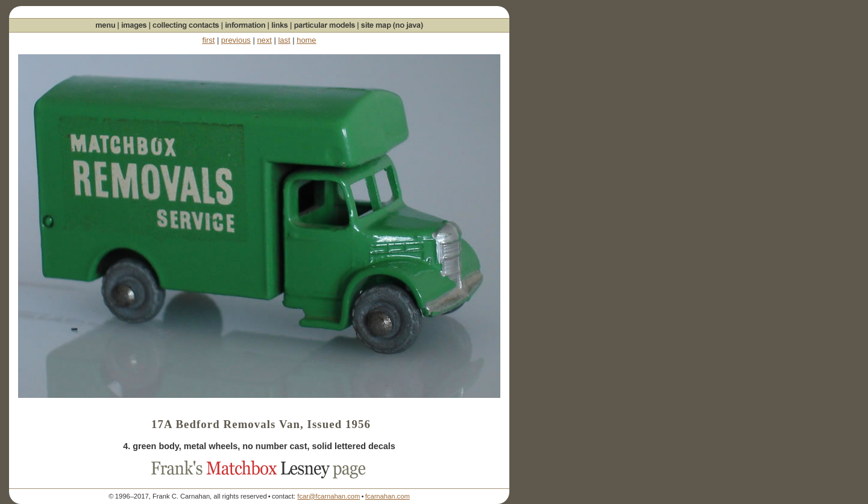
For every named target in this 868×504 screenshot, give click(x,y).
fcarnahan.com (388, 496)
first (208, 40)
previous (236, 40)
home (306, 40)
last (284, 40)
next (264, 40)
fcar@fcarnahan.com (329, 496)
